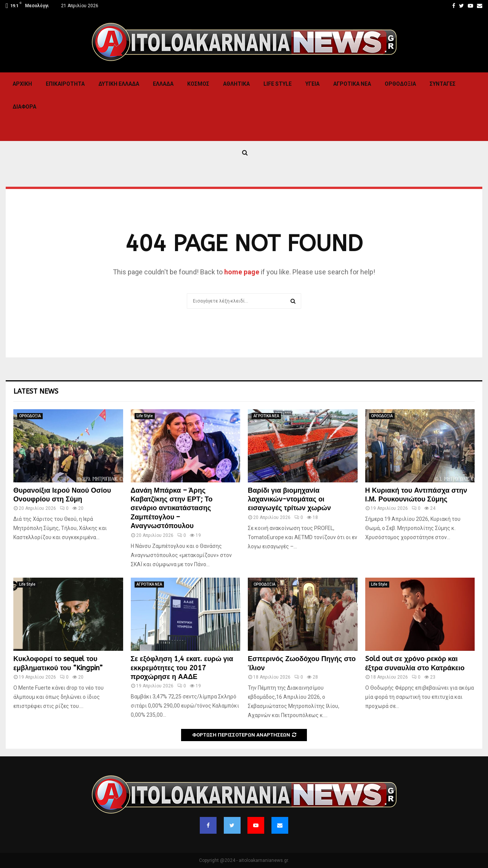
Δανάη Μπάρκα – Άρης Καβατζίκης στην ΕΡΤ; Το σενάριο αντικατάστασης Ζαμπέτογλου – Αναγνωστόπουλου (172, 508)
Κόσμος (198, 84)
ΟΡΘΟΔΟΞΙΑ (400, 84)
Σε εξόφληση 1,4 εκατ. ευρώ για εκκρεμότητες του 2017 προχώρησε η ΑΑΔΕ (182, 668)
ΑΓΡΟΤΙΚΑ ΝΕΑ (352, 84)
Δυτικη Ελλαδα (119, 84)
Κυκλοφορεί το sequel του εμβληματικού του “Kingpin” (58, 663)
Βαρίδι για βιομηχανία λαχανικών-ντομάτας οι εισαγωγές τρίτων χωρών (289, 499)
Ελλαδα (163, 84)
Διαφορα (24, 107)
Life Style (278, 84)
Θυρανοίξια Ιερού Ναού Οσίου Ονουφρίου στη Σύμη (62, 495)
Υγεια (312, 84)
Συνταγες (443, 84)
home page (242, 272)
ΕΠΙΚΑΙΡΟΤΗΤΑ (65, 84)
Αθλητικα (236, 84)
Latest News (36, 391)
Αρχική (22, 84)
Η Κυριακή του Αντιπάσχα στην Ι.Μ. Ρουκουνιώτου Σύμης (416, 495)
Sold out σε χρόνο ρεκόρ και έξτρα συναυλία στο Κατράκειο (415, 663)
